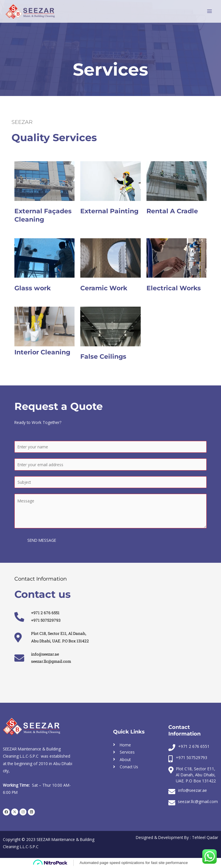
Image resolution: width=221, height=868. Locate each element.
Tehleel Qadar (205, 837)
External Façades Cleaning (43, 215)
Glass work (33, 288)
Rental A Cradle (172, 211)
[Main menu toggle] (210, 11)
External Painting (109, 211)
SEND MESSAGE (42, 540)
